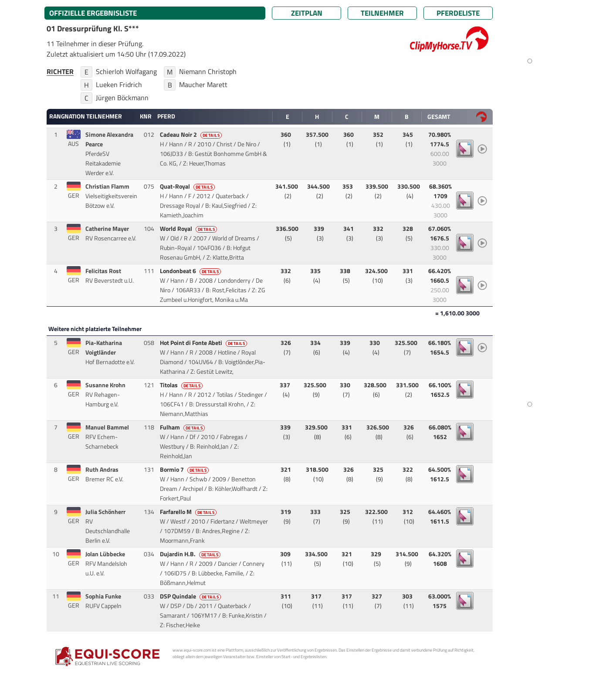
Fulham (183, 427)
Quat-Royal (188, 186)
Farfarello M (189, 512)
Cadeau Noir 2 (192, 135)
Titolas (182, 385)
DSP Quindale (191, 596)
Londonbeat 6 (191, 271)
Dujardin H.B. (191, 554)
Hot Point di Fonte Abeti (204, 343)
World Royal (189, 229)
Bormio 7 (185, 470)
